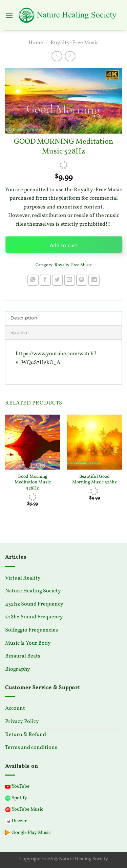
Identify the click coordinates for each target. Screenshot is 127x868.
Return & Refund (26, 735)
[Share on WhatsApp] (33, 280)
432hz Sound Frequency (34, 604)
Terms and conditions (31, 748)
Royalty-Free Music (75, 43)
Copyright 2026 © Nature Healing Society (64, 859)
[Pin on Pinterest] (82, 280)
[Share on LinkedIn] (94, 280)
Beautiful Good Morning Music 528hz (94, 480)
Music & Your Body (28, 643)
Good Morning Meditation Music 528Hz (33, 483)
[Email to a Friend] (70, 280)
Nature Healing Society (33, 591)
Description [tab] (24, 318)
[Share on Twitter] (57, 280)
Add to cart (64, 245)
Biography (18, 669)
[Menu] (9, 15)
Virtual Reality (23, 578)
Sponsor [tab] (20, 332)
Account (15, 708)
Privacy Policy (22, 722)
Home (36, 43)
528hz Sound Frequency (34, 617)
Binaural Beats (23, 656)
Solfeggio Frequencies (31, 630)
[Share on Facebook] (45, 280)
